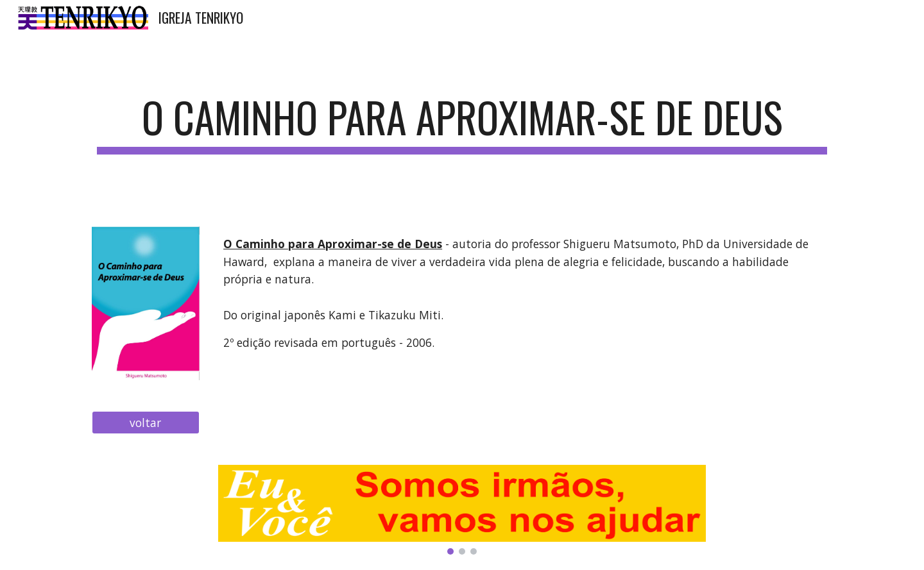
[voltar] (146, 423)
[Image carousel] (462, 510)
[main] (462, 123)
